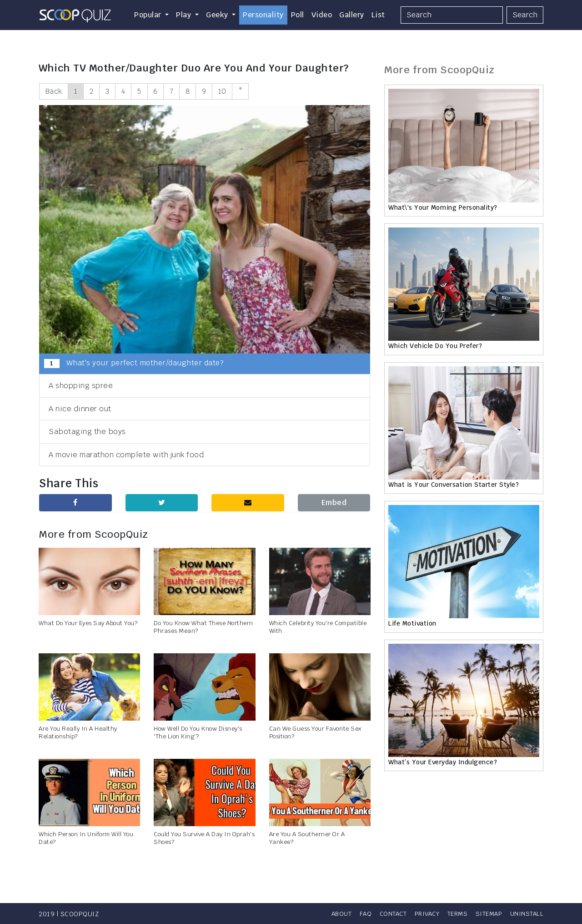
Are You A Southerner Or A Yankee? (307, 838)
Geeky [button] (218, 15)
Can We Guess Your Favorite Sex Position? (315, 733)
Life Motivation (412, 623)
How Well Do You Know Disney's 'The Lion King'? (198, 733)
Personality (263, 15)
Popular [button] (149, 15)
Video (322, 15)
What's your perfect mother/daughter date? (134, 364)
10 (239, 91)
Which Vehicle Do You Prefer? (435, 346)
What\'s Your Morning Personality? (443, 207)
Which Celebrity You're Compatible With (318, 627)
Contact (383, 914)
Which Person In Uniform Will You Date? (86, 838)
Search (525, 15)
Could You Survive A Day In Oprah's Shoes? (204, 838)
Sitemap (487, 914)
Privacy (420, 914)
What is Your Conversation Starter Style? (454, 485)
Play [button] (185, 15)
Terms (453, 914)
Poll (298, 15)
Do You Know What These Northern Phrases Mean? (203, 627)
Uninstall (527, 914)
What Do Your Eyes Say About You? (88, 624)
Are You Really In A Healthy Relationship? (78, 733)
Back (55, 91)
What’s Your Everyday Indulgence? (443, 762)
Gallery (352, 15)
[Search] (452, 15)
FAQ (353, 914)
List (378, 15)
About (327, 914)
